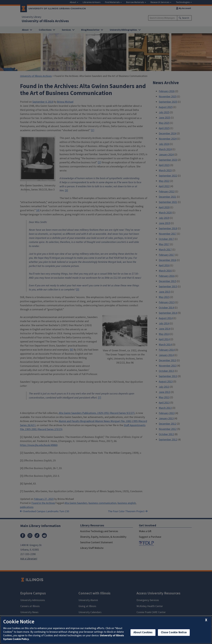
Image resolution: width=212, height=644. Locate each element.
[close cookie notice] (206, 620)
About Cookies (143, 632)
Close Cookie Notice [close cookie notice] (174, 632)
